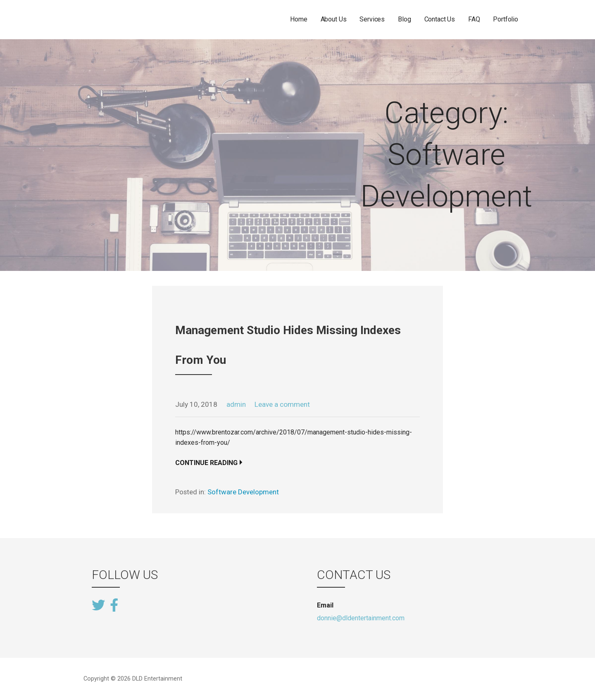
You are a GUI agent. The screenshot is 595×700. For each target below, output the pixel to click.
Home (299, 19)
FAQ (474, 19)
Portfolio (506, 19)
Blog (404, 19)
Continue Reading (206, 463)
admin (236, 404)
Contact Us (440, 19)
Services (372, 19)
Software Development (243, 492)
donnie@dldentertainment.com (361, 618)
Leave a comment (282, 404)
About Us (334, 19)
